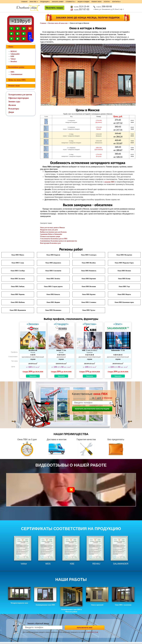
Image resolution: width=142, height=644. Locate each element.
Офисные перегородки (18, 98)
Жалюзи (12, 105)
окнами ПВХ (110, 182)
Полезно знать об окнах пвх (58, 23)
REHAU (14, 51)
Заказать (33, 376)
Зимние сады (14, 102)
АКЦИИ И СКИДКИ (83, 2)
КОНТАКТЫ (116, 2)
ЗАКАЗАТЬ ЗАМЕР (58, 2)
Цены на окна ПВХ (17, 80)
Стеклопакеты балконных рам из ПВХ (54, 239)
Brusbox (14, 61)
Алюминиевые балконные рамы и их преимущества (59, 241)
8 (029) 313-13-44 (92, 632)
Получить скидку (54, 8)
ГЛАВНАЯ (24, 2)
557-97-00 (82, 9)
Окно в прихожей (97, 596)
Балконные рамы (16, 67)
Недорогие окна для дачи (49, 230)
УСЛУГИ (107, 2)
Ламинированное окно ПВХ (45, 596)
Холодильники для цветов (20, 95)
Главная (43, 23)
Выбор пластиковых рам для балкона (53, 232)
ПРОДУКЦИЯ (45, 2)
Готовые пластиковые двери (50, 236)
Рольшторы (14, 109)
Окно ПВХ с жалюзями (123, 596)
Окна (11, 47)
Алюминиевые (16, 74)
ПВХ (12, 72)
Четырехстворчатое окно (19, 595)
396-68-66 (104, 6)
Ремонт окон (14, 86)
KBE (12, 56)
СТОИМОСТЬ (71, 2)
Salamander (15, 54)
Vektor (13, 59)
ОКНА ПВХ (34, 2)
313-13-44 (82, 6)
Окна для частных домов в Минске (52, 228)
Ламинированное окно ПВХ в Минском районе (71, 600)
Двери (11, 112)
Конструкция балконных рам (50, 243)
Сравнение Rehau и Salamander (51, 234)
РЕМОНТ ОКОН (96, 2)
